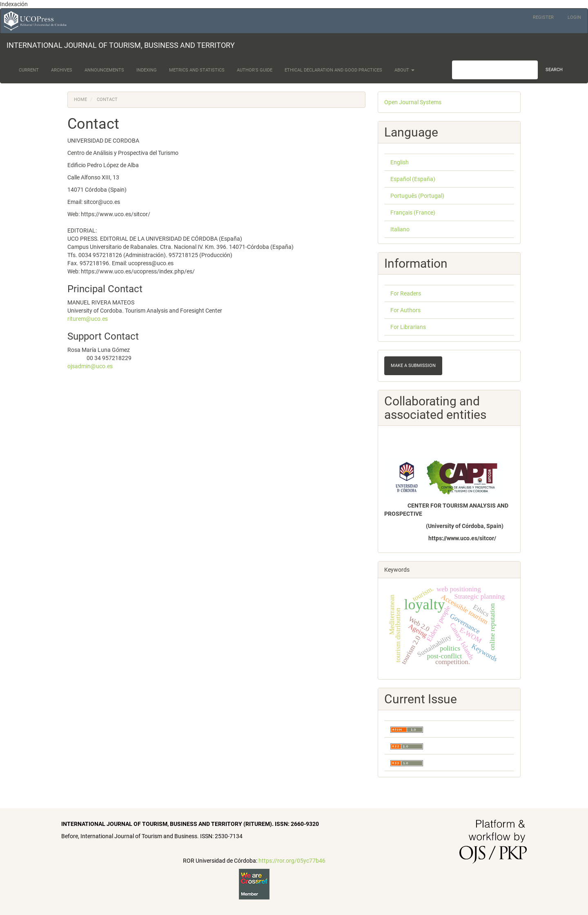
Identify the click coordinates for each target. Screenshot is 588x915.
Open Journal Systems (413, 102)
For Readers (406, 293)
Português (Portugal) (417, 196)
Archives (62, 70)
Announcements (104, 70)
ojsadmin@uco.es (90, 366)
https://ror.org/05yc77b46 (292, 861)
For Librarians (408, 327)
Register (543, 17)
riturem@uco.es (88, 319)
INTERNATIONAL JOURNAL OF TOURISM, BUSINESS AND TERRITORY (121, 45)
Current (29, 70)
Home (80, 100)
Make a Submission (413, 366)
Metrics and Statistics (197, 70)
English (400, 162)
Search (554, 70)
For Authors (405, 310)
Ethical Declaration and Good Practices (333, 70)
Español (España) (413, 179)
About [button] (404, 70)
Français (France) (413, 213)
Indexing (147, 70)
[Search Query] (495, 70)
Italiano (400, 229)
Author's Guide (255, 70)
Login (574, 17)
